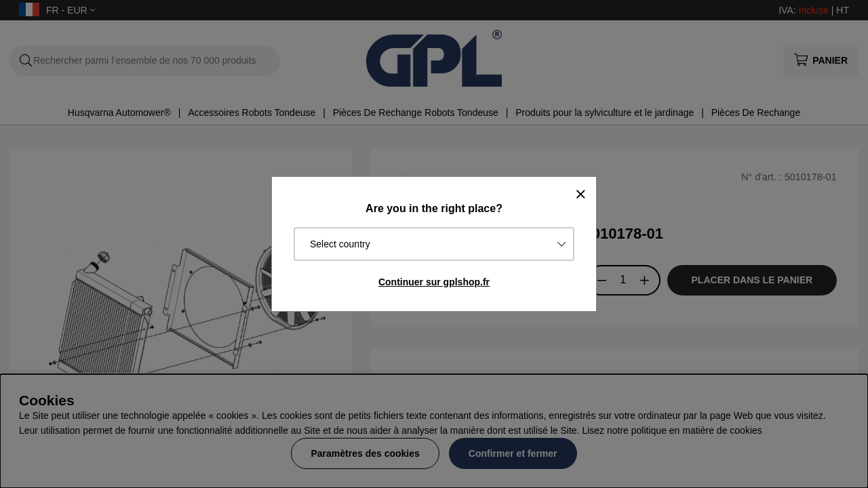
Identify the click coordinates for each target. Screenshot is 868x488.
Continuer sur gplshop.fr (434, 282)
